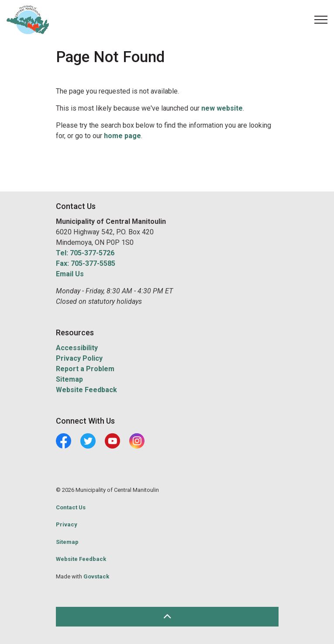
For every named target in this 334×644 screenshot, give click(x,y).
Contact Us (71, 507)
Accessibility (77, 348)
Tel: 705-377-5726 (85, 253)
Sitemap (69, 379)
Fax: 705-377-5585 (86, 263)
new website (222, 108)
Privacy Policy (79, 358)
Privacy (67, 524)
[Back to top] (167, 617)
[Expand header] (321, 20)
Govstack (96, 576)
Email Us (70, 274)
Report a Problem (85, 369)
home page (122, 136)
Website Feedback (86, 390)
